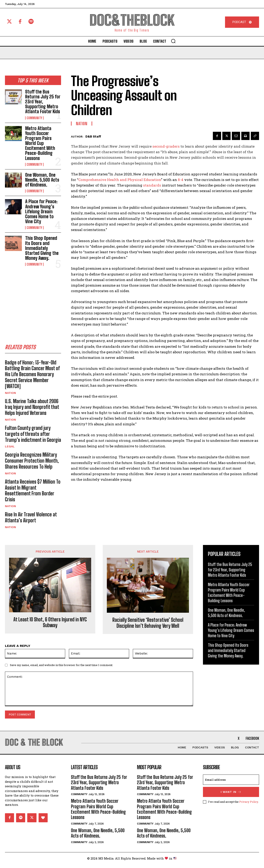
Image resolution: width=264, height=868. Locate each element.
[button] (173, 41)
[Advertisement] (36, 301)
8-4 (181, 180)
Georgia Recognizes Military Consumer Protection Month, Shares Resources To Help (32, 462)
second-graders (166, 146)
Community (34, 118)
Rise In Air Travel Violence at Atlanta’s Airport (31, 519)
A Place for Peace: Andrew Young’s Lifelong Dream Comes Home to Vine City (41, 211)
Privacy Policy (249, 806)
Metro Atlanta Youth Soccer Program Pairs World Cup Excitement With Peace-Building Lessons (40, 143)
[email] (231, 784)
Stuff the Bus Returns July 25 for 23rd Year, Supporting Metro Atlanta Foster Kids (43, 102)
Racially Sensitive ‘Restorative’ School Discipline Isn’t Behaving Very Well (148, 624)
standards (152, 185)
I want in (231, 796)
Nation (10, 394)
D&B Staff (93, 136)
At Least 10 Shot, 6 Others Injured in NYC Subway (50, 624)
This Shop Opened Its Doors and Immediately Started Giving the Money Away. (42, 248)
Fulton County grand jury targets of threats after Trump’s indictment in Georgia (33, 435)
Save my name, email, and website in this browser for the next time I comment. (61, 666)
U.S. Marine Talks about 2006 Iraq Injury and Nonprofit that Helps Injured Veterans (32, 409)
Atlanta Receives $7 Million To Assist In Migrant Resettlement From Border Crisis (33, 492)
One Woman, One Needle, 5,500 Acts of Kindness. (42, 180)
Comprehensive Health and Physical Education (120, 180)
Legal (10, 448)
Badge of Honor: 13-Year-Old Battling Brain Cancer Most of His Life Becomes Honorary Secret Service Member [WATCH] (32, 376)
